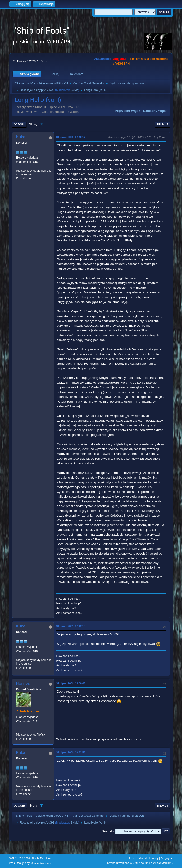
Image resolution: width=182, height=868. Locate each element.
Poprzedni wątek (127, 111)
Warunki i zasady (149, 858)
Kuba (21, 137)
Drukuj (163, 124)
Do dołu (19, 124)
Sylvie (74, 90)
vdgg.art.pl (120, 59)
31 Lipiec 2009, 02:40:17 (71, 137)
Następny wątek (155, 111)
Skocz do (108, 831)
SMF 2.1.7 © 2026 (19, 858)
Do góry (19, 806)
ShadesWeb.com (41, 863)
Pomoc (133, 858)
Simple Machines (41, 858)
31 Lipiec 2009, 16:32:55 (71, 752)
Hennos (23, 683)
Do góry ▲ (167, 858)
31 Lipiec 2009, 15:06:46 (71, 683)
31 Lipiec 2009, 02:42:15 (71, 626)
